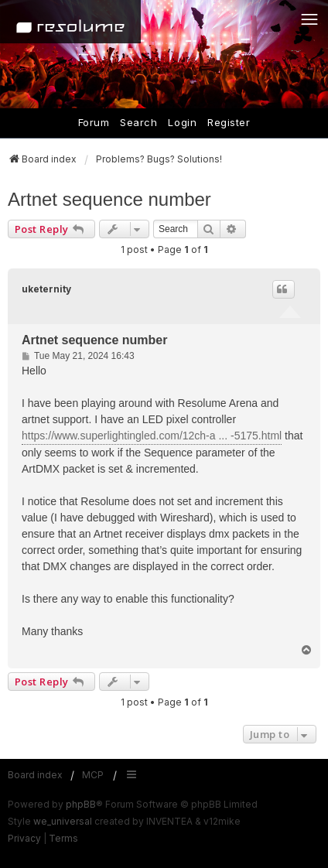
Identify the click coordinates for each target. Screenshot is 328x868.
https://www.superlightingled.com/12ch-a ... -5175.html (152, 436)
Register (229, 122)
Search (138, 122)
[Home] (70, 22)
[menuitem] (24, 839)
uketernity (46, 289)
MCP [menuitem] (93, 775)
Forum (94, 122)
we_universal (63, 821)
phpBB (81, 804)
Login (182, 122)
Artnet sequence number (109, 199)
